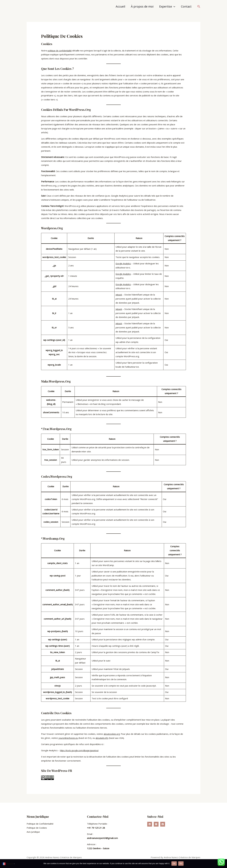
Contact (186, 6)
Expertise (167, 6)
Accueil (120, 6)
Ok (174, 863)
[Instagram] (156, 824)
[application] (174, 6)
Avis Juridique (33, 832)
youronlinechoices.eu (69, 738)
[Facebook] (163, 824)
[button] (199, 7)
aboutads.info (103, 738)
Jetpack (119, 295)
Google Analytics (124, 263)
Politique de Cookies (37, 828)
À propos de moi (142, 6)
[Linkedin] (150, 824)
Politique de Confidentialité (40, 824)
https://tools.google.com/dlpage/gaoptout (81, 750)
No (181, 863)
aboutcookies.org (112, 734)
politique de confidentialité (61, 51)
